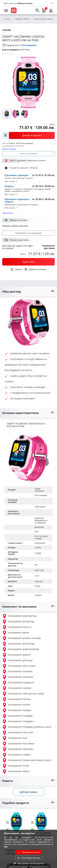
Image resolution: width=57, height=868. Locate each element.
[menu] (6, 10)
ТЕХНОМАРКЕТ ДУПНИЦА (17, 661)
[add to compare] (9, 822)
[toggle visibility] (28, 292)
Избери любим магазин (15, 226)
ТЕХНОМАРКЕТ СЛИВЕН (16, 755)
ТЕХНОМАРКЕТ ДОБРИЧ (17, 655)
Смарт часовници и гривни (42, 19)
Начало (6, 19)
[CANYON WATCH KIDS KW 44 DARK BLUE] (41, 821)
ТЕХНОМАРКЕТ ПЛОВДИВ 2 (18, 722)
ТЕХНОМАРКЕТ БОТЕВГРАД (18, 622)
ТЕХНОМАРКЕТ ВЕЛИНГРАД (18, 644)
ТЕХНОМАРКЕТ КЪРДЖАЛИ (18, 683)
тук (6, 846)
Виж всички (8, 213)
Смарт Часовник (39, 490)
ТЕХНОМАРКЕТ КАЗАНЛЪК (18, 677)
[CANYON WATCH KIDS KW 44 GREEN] (16, 821)
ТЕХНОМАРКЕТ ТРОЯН (16, 766)
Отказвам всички (28, 858)
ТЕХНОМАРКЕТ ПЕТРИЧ (16, 705)
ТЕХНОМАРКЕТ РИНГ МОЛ (18, 733)
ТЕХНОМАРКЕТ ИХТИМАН (17, 672)
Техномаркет (29, 45)
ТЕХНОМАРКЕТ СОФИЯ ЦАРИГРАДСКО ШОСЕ (27, 760)
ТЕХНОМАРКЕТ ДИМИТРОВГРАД (21, 650)
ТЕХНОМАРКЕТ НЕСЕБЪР (17, 688)
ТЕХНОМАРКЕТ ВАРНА (16, 633)
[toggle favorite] (35, 269)
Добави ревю (28, 792)
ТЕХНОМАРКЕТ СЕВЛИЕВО (18, 749)
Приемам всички (28, 852)
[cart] (44, 10)
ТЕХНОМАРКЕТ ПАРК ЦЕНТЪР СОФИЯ (23, 694)
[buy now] (28, 262)
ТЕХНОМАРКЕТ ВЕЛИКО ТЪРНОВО (22, 638)
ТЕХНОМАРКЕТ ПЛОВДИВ (17, 716)
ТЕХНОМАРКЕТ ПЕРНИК (16, 699)
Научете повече (9, 149)
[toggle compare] (16, 269)
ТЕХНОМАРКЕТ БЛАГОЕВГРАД (19, 616)
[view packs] (28, 135)
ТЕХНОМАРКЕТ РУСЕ (15, 738)
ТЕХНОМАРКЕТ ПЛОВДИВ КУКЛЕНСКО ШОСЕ (27, 727)
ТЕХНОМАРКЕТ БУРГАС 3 (17, 627)
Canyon (38, 595)
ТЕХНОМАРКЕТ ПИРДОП (17, 711)
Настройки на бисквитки (28, 864)
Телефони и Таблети (21, 19)
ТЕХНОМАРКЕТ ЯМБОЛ (16, 772)
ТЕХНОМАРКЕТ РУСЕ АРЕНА (18, 744)
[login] (51, 10)
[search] (37, 10)
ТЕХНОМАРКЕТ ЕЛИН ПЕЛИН (19, 666)
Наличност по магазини (28, 233)
